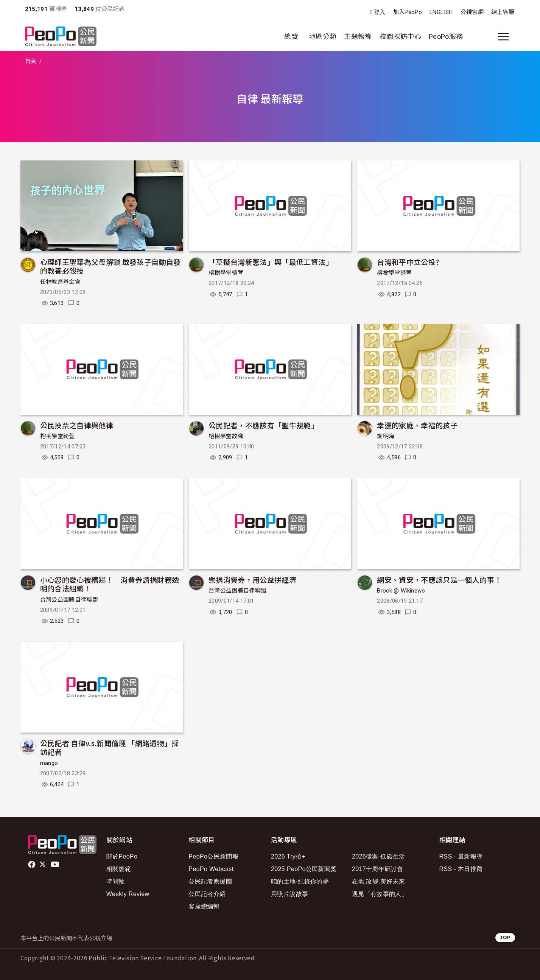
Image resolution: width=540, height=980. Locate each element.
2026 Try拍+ (288, 856)
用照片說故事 (289, 894)
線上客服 (503, 12)
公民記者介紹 (207, 894)
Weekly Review (128, 894)
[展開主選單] (503, 37)
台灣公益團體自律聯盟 (69, 600)
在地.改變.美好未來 (379, 881)
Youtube (56, 865)
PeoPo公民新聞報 (213, 856)
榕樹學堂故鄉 (226, 436)
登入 (380, 12)
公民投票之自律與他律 (77, 425)
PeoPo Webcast (211, 869)
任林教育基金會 (61, 282)
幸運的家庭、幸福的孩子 (417, 425)
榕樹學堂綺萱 (226, 273)
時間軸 (116, 881)
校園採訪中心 (400, 37)
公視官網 (472, 12)
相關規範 (119, 869)
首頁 (31, 61)
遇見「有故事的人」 (380, 894)
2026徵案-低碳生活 (379, 856)
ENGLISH (441, 12)
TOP (505, 937)
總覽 (291, 37)
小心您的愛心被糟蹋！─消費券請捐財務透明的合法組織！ (110, 584)
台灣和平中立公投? (408, 262)
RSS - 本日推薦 (461, 869)
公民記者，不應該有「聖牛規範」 (263, 425)
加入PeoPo (408, 12)
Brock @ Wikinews (401, 591)
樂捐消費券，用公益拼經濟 (252, 579)
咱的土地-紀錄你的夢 (300, 881)
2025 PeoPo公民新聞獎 (304, 869)
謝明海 (386, 436)
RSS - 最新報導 (461, 856)
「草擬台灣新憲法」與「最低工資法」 (271, 262)
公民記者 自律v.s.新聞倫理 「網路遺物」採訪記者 (110, 747)
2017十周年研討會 (377, 869)
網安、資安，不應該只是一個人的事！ (439, 579)
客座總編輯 (204, 906)
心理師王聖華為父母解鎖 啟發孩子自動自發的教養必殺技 (110, 266)
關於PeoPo (122, 856)
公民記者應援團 (210, 881)
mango (49, 763)
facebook (32, 865)
